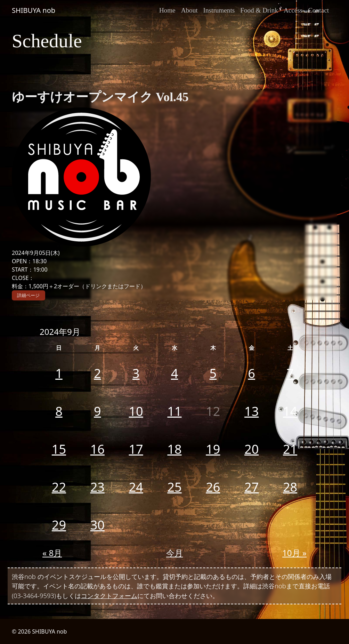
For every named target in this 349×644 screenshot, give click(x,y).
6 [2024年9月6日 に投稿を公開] (251, 373)
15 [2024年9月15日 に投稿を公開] (59, 449)
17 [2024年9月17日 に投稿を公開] (136, 449)
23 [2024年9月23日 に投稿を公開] (98, 487)
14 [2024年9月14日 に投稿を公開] (290, 411)
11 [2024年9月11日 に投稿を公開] (174, 411)
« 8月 (52, 553)
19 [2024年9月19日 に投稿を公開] (213, 449)
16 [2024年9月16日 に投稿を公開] (98, 449)
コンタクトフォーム (109, 595)
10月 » (294, 553)
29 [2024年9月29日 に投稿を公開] (59, 525)
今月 (174, 553)
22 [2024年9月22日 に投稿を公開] (59, 487)
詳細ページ (28, 295)
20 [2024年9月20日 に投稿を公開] (251, 449)
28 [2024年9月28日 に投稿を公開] (290, 487)
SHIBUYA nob (34, 10)
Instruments (219, 10)
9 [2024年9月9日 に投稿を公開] (98, 411)
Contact (318, 10)
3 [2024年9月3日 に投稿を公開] (136, 373)
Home (167, 10)
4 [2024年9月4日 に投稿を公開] (175, 373)
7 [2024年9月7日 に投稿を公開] (290, 373)
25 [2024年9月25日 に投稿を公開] (174, 487)
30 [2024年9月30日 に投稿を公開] (98, 525)
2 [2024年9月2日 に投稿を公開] (98, 373)
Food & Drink (259, 10)
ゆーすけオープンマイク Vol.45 (100, 97)
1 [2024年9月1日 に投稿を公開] (59, 373)
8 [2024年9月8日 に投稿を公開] (59, 411)
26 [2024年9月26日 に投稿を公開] (213, 487)
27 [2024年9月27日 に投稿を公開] (251, 487)
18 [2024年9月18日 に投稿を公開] (174, 449)
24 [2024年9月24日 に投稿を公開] (136, 487)
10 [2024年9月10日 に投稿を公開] (136, 411)
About (189, 10)
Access (293, 10)
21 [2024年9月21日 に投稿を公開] (290, 449)
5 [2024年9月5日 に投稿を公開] (213, 373)
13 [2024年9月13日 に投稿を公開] (251, 411)
